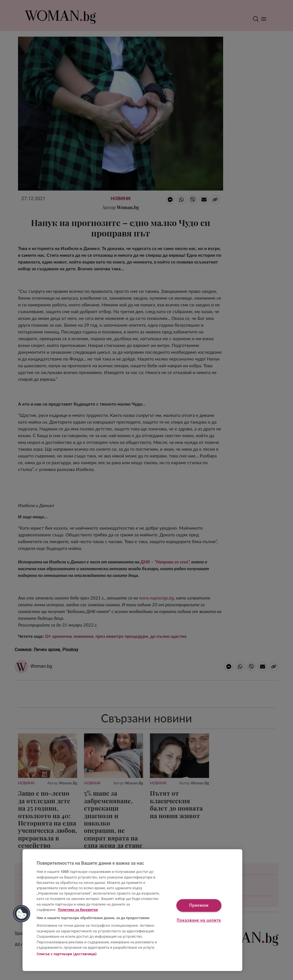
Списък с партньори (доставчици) (67, 954)
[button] (22, 914)
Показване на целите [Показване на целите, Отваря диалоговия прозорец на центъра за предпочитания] (199, 921)
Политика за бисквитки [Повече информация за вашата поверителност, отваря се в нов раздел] (78, 910)
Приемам (199, 905)
